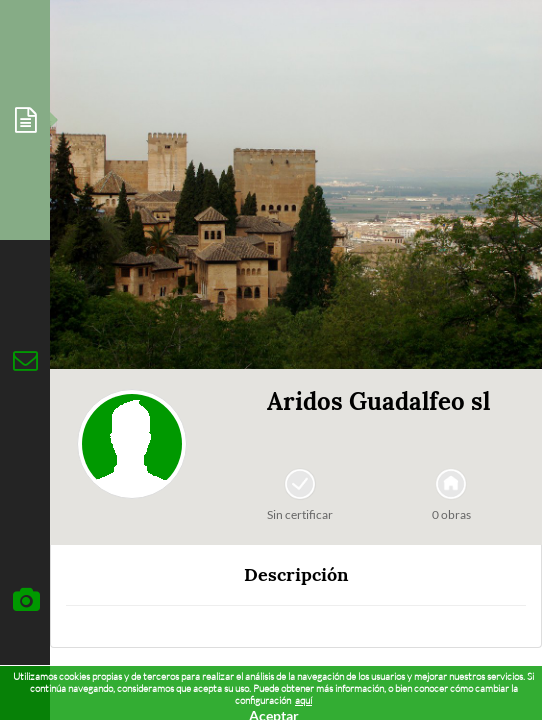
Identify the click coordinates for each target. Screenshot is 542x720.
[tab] (25, 120)
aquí (303, 700)
